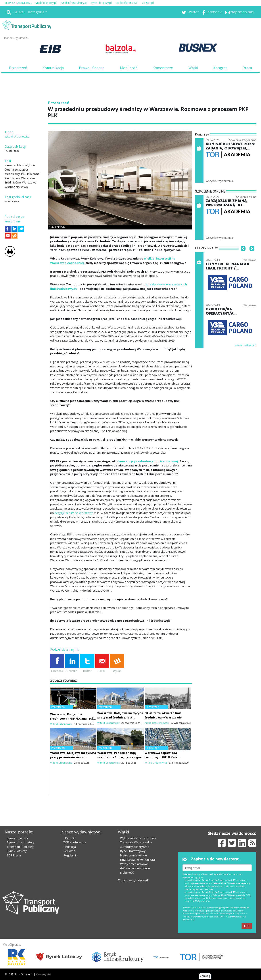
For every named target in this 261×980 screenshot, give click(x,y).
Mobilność (129, 68)
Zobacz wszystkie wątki (134, 880)
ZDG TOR (70, 838)
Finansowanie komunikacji (138, 860)
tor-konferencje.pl (127, 3)
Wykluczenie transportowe (138, 838)
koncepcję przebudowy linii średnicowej (148, 461)
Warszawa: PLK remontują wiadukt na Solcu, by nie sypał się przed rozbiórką (120, 757)
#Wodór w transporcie (135, 868)
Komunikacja (53, 68)
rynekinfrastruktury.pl (74, 3)
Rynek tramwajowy (133, 851)
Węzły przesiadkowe (134, 864)
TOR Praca (14, 855)
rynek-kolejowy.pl (46, 3)
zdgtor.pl (148, 3)
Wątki (193, 68)
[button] (243, 255)
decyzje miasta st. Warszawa (74, 513)
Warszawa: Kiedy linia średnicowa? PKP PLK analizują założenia (73, 718)
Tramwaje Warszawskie (136, 842)
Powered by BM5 (44, 974)
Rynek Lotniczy (17, 851)
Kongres (220, 68)
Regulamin (71, 855)
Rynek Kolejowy (17, 838)
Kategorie (36, 12)
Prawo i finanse (92, 68)
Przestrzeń (18, 68)
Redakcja (70, 847)
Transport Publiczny (20, 847)
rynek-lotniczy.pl (102, 3)
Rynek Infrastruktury (21, 842)
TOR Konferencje (75, 842)
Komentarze (163, 68)
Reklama (69, 851)
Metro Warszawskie (133, 855)
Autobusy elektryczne (135, 847)
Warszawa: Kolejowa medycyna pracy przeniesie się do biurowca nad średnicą (73, 757)
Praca (247, 68)
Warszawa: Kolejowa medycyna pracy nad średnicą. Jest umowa (120, 717)
